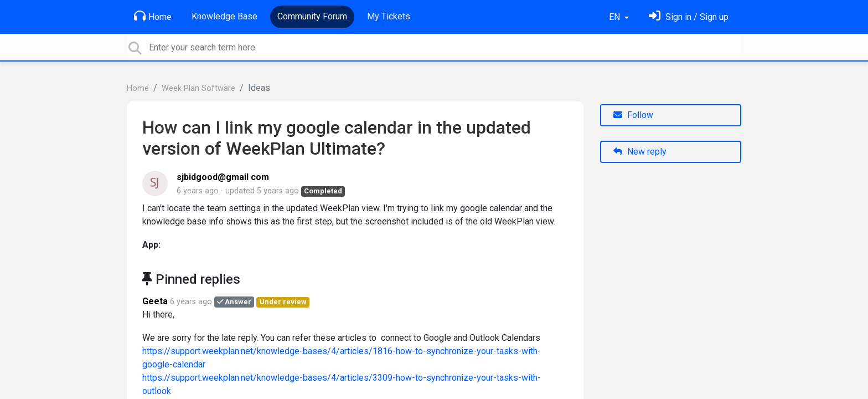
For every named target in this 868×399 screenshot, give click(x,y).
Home (153, 16)
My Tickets (389, 16)
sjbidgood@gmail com (223, 177)
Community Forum (312, 16)
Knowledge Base (224, 16)
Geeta (155, 301)
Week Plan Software (198, 88)
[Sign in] (689, 17)
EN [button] (616, 17)
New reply (640, 152)
